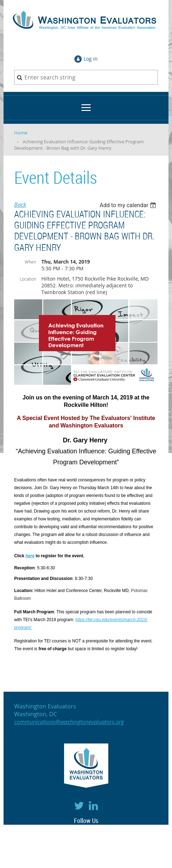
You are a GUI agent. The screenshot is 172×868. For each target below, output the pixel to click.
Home (21, 133)
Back (20, 205)
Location (28, 279)
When (30, 262)
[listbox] (129, 205)
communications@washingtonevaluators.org (69, 722)
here (30, 556)
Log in (91, 59)
